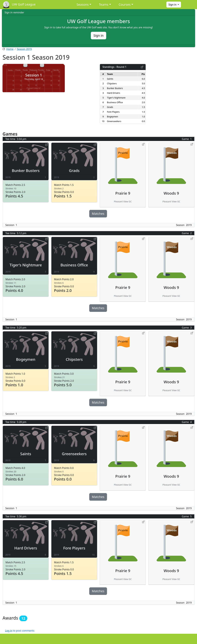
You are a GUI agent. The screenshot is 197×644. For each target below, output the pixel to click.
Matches (98, 214)
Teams (104, 4)
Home (10, 49)
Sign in (173, 5)
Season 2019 (24, 49)
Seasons (83, 4)
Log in (9, 631)
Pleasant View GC (34, 88)
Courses (125, 4)
